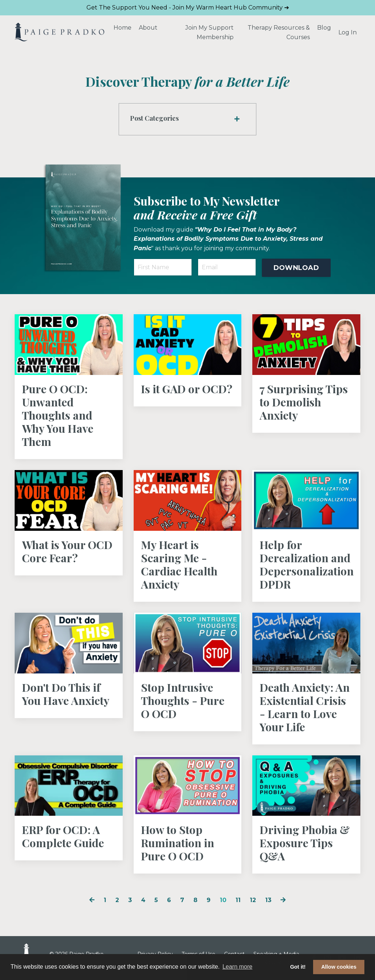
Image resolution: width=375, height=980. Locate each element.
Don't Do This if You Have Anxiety (66, 694)
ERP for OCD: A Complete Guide (63, 836)
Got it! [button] (298, 967)
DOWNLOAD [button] (296, 268)
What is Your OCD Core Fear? (67, 551)
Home (122, 28)
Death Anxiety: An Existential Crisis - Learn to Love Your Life (305, 707)
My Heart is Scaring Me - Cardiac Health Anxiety (179, 564)
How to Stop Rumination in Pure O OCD (178, 843)
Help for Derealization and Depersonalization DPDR (306, 564)
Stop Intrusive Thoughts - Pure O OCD (183, 701)
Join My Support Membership (209, 32)
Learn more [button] (237, 967)
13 (268, 900)
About (148, 28)
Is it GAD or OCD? (187, 389)
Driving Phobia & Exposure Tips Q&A (305, 843)
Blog (324, 28)
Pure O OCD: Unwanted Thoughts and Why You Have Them (58, 415)
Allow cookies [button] (339, 967)
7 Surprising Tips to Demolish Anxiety (304, 402)
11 (238, 900)
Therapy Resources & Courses (279, 32)
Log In (348, 32)
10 (223, 900)
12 (253, 900)
